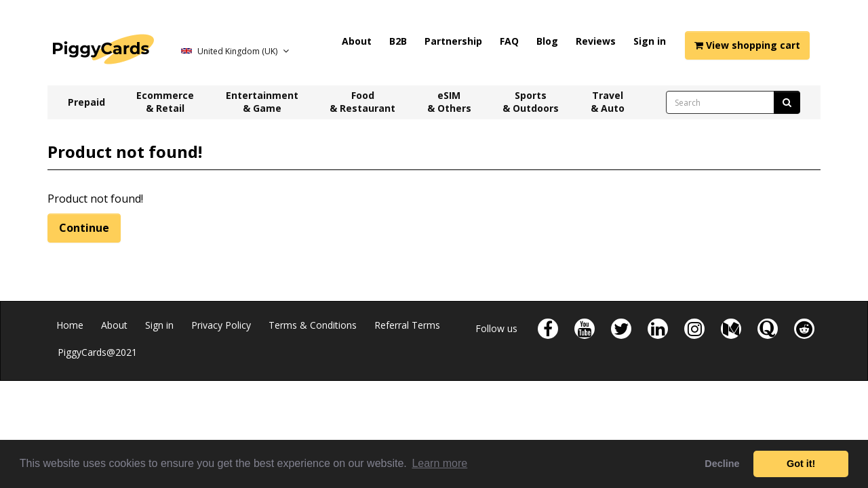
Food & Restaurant (362, 102)
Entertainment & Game (262, 102)
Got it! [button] (801, 464)
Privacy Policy (221, 325)
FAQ (509, 41)
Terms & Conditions (313, 325)
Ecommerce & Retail (165, 102)
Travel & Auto (608, 102)
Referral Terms (407, 325)
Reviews (596, 41)
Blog (547, 41)
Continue (84, 228)
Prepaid (86, 102)
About (357, 41)
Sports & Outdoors (531, 102)
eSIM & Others (449, 102)
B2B (398, 41)
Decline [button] (722, 464)
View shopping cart (747, 45)
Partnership (453, 41)
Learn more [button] (439, 463)
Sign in (650, 41)
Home (70, 325)
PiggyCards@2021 (97, 352)
